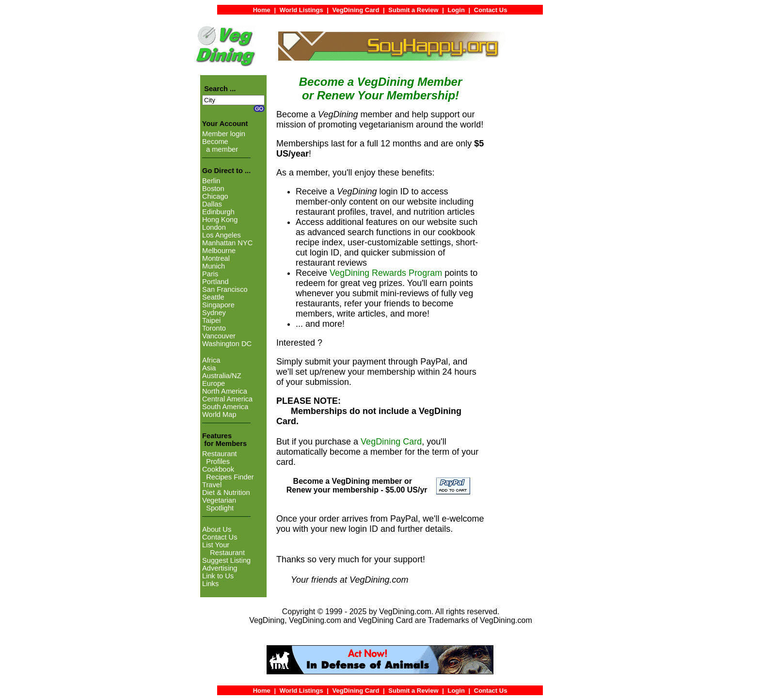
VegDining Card (391, 442)
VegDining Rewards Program (386, 273)
